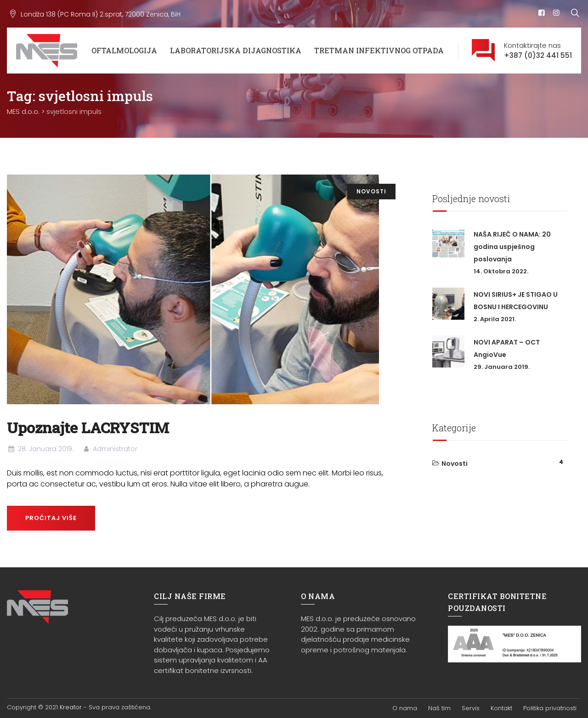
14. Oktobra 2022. (501, 271)
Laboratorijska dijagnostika (236, 50)
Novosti (371, 191)
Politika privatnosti (550, 708)
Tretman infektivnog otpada (379, 50)
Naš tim (439, 708)
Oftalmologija (124, 50)
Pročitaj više (51, 518)
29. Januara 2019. (502, 367)
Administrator (110, 449)
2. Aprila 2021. (495, 319)
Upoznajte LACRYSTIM (88, 427)
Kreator (71, 707)
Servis (471, 708)
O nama (405, 708)
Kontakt (501, 708)
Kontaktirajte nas (538, 51)
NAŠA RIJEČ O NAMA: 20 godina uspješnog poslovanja (512, 247)
